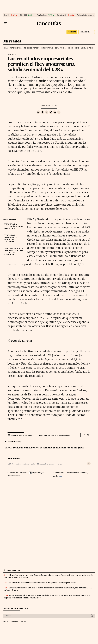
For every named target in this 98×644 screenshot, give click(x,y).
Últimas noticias (87, 48)
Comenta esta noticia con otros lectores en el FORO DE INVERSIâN (13, 251)
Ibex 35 (7, 15)
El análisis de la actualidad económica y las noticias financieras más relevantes (41, 435)
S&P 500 (23, 15)
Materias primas (47, 48)
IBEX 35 (11, 464)
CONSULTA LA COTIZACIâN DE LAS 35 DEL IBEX (13, 226)
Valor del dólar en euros (86, 15)
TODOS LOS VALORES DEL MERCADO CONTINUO (10, 238)
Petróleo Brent (42, 15)
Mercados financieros (45, 464)
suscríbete (72, 32)
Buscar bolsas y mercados (16, 609)
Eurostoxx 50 (62, 15)
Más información (14, 476)
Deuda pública (60, 48)
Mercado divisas (16, 48)
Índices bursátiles (22, 464)
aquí (60, 476)
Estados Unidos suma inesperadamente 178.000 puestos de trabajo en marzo (43, 583)
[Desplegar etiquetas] (89, 464)
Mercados (12, 41)
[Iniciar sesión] (87, 32)
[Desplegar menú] (5, 23)
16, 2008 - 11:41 (49, 106)
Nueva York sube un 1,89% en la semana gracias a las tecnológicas (44, 448)
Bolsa (6, 48)
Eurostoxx (15, 621)
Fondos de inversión (32, 48)
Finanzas (59, 464)
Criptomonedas (73, 48)
